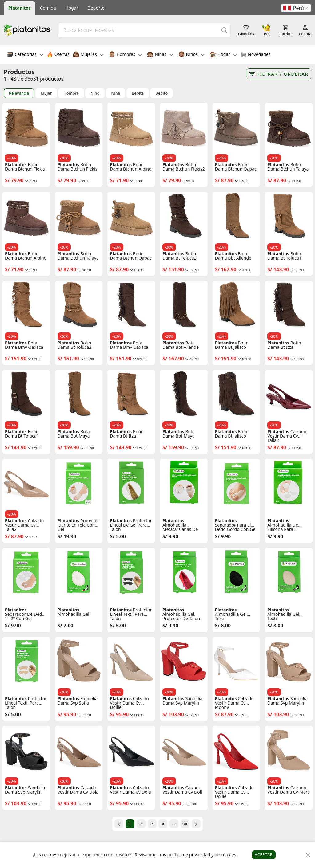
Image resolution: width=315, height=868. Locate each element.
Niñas (160, 55)
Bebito (161, 93)
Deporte (96, 8)
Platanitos (20, 8)
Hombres (126, 55)
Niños (191, 55)
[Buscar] (224, 30)
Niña (116, 93)
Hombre (71, 93)
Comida (48, 8)
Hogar (72, 8)
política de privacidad (189, 855)
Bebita (138, 93)
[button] (296, 8)
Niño (95, 93)
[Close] (308, 855)
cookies (228, 855)
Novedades (255, 55)
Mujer (46, 93)
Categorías (25, 55)
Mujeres (88, 55)
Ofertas (58, 55)
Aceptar (264, 855)
